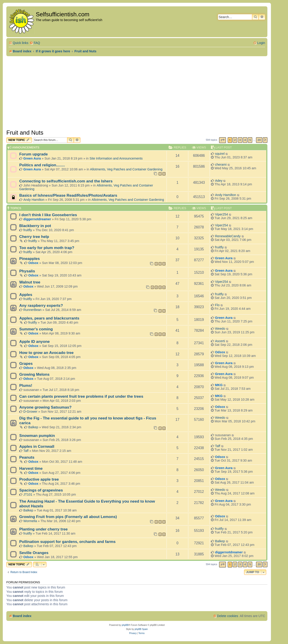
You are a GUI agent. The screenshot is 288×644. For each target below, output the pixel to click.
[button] (223, 140)
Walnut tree (30, 282)
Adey (219, 181)
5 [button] (250, 140)
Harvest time (31, 468)
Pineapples (30, 259)
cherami (221, 165)
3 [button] (240, 140)
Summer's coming (36, 329)
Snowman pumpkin (37, 436)
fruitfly (28, 230)
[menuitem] (35, 43)
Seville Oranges (34, 553)
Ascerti (220, 341)
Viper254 (221, 214)
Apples (26, 295)
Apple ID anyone (34, 341)
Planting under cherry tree (44, 529)
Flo (217, 305)
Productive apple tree (39, 479)
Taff (26, 451)
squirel (220, 154)
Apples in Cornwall (37, 446)
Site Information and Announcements (116, 158)
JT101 (28, 494)
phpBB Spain (141, 629)
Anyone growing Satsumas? (45, 407)
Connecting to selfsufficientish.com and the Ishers (66, 181)
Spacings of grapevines (41, 490)
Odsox (33, 263)
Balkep (33, 427)
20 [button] (259, 140)
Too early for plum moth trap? (47, 248)
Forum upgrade (34, 154)
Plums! (26, 385)
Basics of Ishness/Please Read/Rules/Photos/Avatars (68, 195)
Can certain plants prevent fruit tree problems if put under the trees (81, 396)
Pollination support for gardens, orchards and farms (67, 542)
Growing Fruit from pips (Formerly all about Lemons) (68, 517)
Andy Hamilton (34, 200)
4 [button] (245, 140)
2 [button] (235, 140)
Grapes (26, 363)
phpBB (125, 625)
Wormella (30, 521)
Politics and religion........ (42, 165)
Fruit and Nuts (25, 133)
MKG (219, 385)
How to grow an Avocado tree (46, 353)
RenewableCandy (228, 236)
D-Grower (30, 412)
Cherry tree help (34, 237)
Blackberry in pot (35, 226)
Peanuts (27, 457)
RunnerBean (32, 310)
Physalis (27, 271)
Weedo (220, 329)
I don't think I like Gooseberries (48, 215)
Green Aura (32, 158)
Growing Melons (34, 374)
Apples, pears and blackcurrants (49, 318)
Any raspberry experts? (41, 305)
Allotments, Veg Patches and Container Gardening (126, 169)
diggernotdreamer (37, 219)
